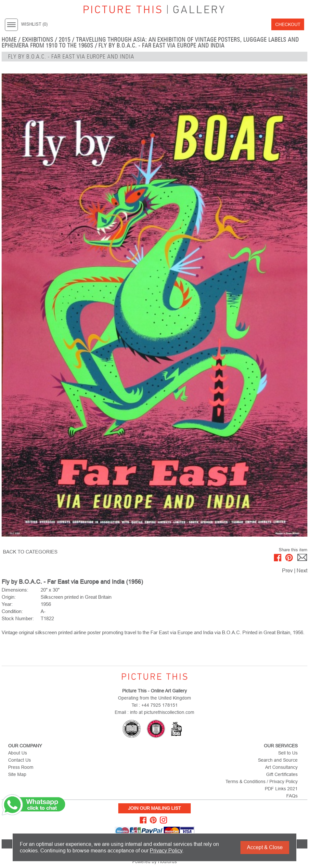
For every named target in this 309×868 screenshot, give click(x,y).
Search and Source (278, 760)
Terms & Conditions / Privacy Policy (262, 781)
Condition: (12, 611)
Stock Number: (18, 618)
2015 (65, 40)
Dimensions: (15, 590)
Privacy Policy (166, 851)
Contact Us (19, 760)
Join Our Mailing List (154, 808)
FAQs (292, 796)
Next (302, 571)
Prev (287, 571)
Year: (7, 604)
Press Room (21, 767)
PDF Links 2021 (281, 789)
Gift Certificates (282, 774)
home (9, 40)
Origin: (9, 597)
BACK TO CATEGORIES (30, 552)
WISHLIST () (34, 24)
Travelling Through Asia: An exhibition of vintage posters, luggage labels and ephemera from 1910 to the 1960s (150, 43)
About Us (18, 753)
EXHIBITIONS (38, 40)
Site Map (17, 774)
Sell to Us (288, 753)
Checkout (288, 24)
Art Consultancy (281, 767)
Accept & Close (265, 847)
